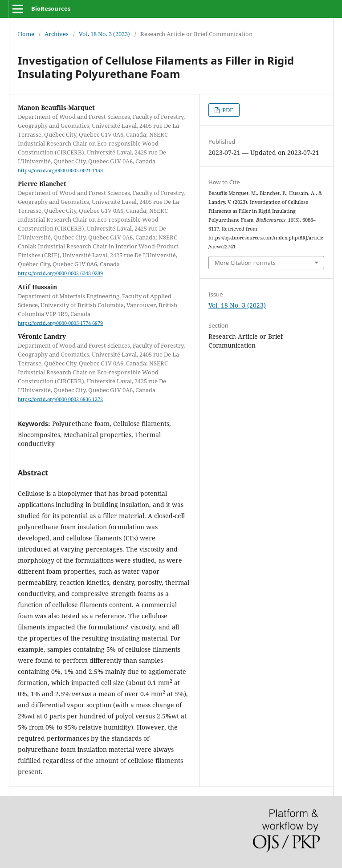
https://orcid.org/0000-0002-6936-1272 (60, 399)
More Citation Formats (245, 263)
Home (26, 34)
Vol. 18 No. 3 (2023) (104, 34)
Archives (57, 34)
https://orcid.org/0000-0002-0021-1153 (60, 170)
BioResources (51, 8)
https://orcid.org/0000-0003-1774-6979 (60, 323)
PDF (227, 110)
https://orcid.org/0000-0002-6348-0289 (60, 274)
